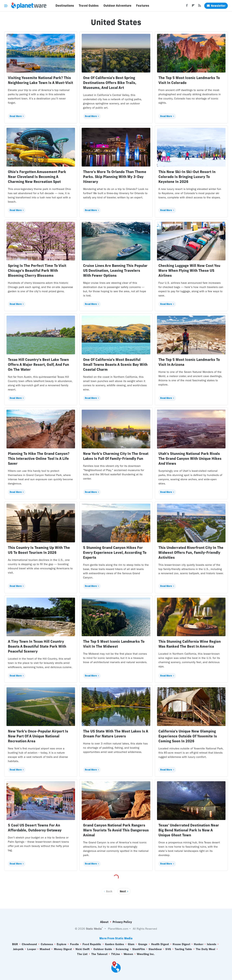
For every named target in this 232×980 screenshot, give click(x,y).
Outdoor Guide (103, 949)
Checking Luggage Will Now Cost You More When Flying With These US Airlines (189, 270)
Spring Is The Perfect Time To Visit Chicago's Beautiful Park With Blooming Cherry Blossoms (37, 270)
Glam (131, 944)
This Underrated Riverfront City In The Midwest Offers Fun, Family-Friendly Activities (191, 552)
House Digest (181, 944)
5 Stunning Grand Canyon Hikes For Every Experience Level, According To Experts (115, 552)
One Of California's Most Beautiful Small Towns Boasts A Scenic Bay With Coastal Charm (115, 364)
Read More (16, 116)
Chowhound (29, 944)
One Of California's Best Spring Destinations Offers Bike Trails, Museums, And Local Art (110, 83)
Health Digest (160, 944)
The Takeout (99, 954)
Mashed (45, 949)
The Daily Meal (205, 949)
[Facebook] (187, 7)
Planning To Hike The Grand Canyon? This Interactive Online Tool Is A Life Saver (39, 458)
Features (143, 6)
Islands (212, 944)
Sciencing (122, 949)
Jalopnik (18, 949)
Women (128, 954)
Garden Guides (115, 944)
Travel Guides (89, 6)
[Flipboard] (193, 7)
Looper (32, 949)
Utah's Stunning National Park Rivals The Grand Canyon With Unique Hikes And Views (190, 458)
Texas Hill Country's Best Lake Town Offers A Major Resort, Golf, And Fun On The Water (38, 364)
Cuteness (47, 944)
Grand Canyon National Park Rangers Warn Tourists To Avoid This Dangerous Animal (116, 830)
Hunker (199, 944)
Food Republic (92, 944)
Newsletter (216, 6)
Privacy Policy (122, 922)
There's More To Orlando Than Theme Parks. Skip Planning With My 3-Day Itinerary (115, 177)
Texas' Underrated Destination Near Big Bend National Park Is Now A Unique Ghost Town (189, 830)
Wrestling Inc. (146, 954)
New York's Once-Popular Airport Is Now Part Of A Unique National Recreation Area (38, 736)
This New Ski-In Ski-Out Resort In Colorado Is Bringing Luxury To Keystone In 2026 (187, 177)
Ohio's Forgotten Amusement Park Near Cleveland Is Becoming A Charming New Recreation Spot (37, 177)
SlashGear (155, 949)
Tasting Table (183, 949)
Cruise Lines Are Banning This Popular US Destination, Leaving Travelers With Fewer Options (115, 270)
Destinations (65, 6)
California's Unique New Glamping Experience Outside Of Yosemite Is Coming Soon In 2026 (188, 736)
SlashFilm (139, 949)
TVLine (116, 954)
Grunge (143, 944)
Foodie (74, 944)
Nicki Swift (83, 949)
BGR (15, 944)
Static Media (94, 929)
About (104, 922)
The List (82, 954)
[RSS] (200, 7)
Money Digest (63, 949)
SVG (168, 949)
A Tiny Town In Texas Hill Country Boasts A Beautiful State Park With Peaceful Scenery (37, 646)
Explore (62, 944)
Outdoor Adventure (117, 6)
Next (123, 891)
